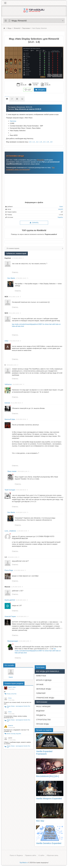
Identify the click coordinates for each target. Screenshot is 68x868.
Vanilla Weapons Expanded (49, 798)
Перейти (60, 217)
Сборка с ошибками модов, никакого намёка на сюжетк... (17, 743)
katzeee (7, 403)
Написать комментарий (17, 253)
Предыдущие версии (17, 99)
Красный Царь (10, 419)
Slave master (12, 471)
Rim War (40, 821)
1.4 (44, 142)
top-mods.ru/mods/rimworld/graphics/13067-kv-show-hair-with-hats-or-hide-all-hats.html (38, 651)
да (5, 692)
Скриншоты (22, 99)
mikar (7, 341)
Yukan (61, 207)
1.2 (37, 142)
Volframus (8, 384)
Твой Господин (10, 490)
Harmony (13, 121)
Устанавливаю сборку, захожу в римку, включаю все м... (16, 717)
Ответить (15, 272)
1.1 (34, 142)
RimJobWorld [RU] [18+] (47, 776)
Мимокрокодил (13, 641)
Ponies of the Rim (12, 694)
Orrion (10, 698)
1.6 (51, 142)
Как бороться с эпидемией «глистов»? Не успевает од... (17, 731)
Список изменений (12, 99)
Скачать (34, 223)
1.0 (30, 142)
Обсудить (40, 90)
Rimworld (40, 160)
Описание (7, 99)
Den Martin (11, 278)
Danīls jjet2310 (10, 600)
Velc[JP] (61, 209)
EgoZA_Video (12, 687)
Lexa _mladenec (10, 531)
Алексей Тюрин (10, 616)
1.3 (41, 142)
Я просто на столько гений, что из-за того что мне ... (18, 703)
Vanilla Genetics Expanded (49, 843)
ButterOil (11, 726)
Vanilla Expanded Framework (44, 753)
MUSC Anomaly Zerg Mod (14, 734)
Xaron (11, 677)
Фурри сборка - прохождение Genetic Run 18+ (19, 707)
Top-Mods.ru (24, 863)
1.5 (48, 142)
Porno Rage (9, 570)
